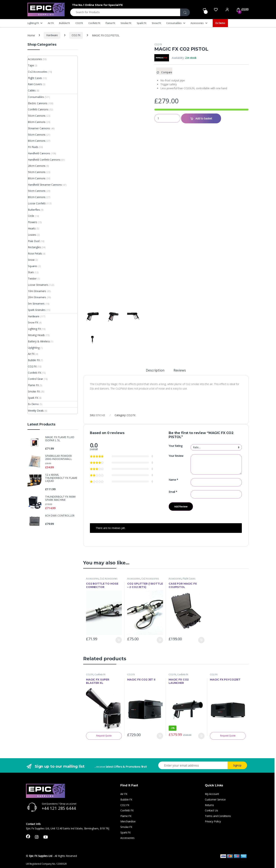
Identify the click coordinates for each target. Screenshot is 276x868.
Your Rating (175, 446)
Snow (31, 260)
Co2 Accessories (109, 579)
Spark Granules (37, 310)
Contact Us (211, 810)
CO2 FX (79, 23)
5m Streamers (36, 304)
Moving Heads (36, 335)
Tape (31, 65)
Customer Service (215, 799)
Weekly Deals (36, 411)
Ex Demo (220, 23)
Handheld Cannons (39, 153)
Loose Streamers (38, 285)
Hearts (32, 228)
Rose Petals (35, 253)
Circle (31, 216)
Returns (209, 805)
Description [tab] (155, 370)
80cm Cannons (37, 122)
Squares (33, 266)
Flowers (33, 222)
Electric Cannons (38, 103)
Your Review (176, 456)
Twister (32, 278)
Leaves (32, 235)
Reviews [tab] (180, 370)
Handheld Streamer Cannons (45, 185)
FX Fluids (33, 147)
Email (173, 492)
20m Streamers (37, 297)
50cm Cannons (37, 116)
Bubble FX (65, 23)
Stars (31, 272)
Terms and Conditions (218, 816)
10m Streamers (37, 291)
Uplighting (34, 348)
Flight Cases (189, 579)
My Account (212, 794)
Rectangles (34, 247)
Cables (32, 90)
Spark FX (142, 23)
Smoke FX (126, 23)
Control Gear (35, 379)
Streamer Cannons (39, 128)
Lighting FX (33, 23)
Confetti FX (94, 23)
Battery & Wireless (39, 341)
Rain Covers (35, 84)
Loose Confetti (37, 203)
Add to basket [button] (119, 640)
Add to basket (204, 118)
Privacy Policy (213, 821)
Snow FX (156, 23)
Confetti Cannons (38, 109)
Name (173, 480)
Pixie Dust (34, 241)
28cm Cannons (37, 166)
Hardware (52, 35)
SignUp (237, 765)
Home (31, 35)
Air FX (51, 23)
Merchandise (128, 821)
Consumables (174, 23)
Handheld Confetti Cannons (44, 160)
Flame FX (110, 23)
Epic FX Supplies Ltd (41, 856)
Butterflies (34, 210)
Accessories (197, 23)
